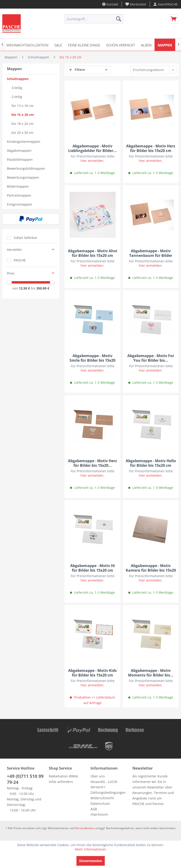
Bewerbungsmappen (23, 177)
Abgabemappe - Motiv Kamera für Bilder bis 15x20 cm (151, 568)
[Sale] (58, 45)
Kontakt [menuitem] (110, 4)
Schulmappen (18, 79)
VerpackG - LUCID (104, 782)
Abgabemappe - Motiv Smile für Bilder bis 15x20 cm (92, 358)
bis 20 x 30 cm (22, 133)
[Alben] (146, 45)
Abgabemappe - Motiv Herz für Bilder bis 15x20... (92, 463)
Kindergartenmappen (24, 142)
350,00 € (43, 288)
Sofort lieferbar (26, 238)
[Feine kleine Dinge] (84, 45)
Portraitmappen (19, 195)
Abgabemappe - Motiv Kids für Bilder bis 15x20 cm (92, 673)
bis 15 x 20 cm (23, 115)
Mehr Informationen (90, 849)
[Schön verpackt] (121, 45)
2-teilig (17, 97)
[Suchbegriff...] (94, 19)
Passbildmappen (20, 159)
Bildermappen (18, 186)
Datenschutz (100, 804)
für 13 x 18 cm (22, 106)
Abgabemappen (19, 150)
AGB (94, 809)
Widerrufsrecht (102, 798)
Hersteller (15, 250)
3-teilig (17, 88)
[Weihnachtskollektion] (27, 45)
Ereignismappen (20, 204)
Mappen (14, 69)
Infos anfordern (61, 782)
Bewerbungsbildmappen (26, 168)
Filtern (77, 70)
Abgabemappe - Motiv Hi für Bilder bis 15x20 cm (93, 568)
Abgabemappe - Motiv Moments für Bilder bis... (151, 673)
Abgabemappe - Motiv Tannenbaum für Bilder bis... (151, 253)
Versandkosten (85, 828)
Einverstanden (91, 861)
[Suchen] (119, 19)
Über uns (98, 776)
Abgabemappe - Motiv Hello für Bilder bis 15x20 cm (151, 463)
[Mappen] (165, 45)
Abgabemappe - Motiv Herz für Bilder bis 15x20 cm (151, 148)
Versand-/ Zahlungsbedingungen (108, 790)
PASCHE (20, 260)
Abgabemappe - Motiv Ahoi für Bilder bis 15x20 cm (93, 253)
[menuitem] (136, 4)
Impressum (99, 814)
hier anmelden (92, 161)
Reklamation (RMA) (63, 776)
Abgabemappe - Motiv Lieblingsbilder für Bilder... (92, 148)
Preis (11, 273)
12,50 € (25, 288)
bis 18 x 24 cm (22, 124)
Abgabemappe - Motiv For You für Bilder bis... (151, 358)
